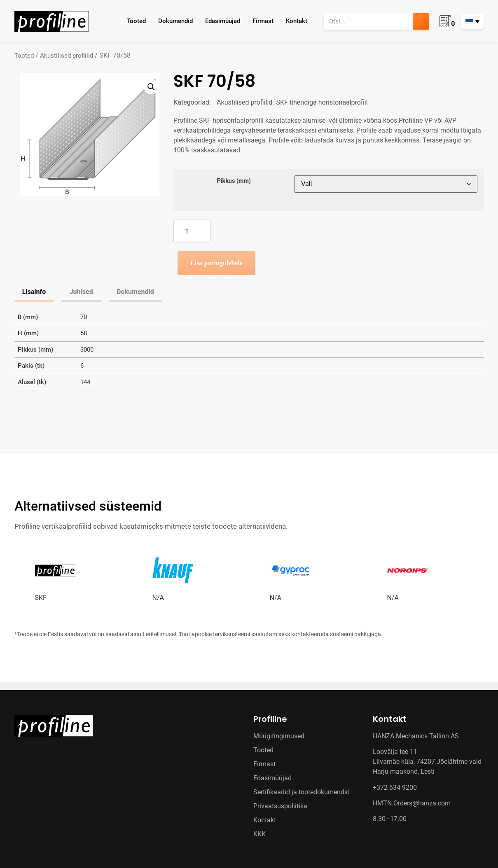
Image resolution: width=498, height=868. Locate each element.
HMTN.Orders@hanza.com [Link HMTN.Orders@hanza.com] (412, 803)
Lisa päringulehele (216, 263)
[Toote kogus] (192, 231)
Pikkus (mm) (234, 181)
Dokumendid (175, 21)
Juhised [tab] (81, 292)
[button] (151, 87)
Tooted (136, 21)
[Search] (421, 21)
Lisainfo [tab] (34, 292)
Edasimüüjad (223, 21)
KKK (260, 834)
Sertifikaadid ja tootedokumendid (302, 792)
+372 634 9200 (395, 787)
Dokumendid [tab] (135, 292)
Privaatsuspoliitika (280, 806)
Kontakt (297, 21)
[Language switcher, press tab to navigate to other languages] (472, 21)
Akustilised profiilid (67, 56)
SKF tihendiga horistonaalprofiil (322, 102)
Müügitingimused (279, 736)
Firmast (263, 21)
